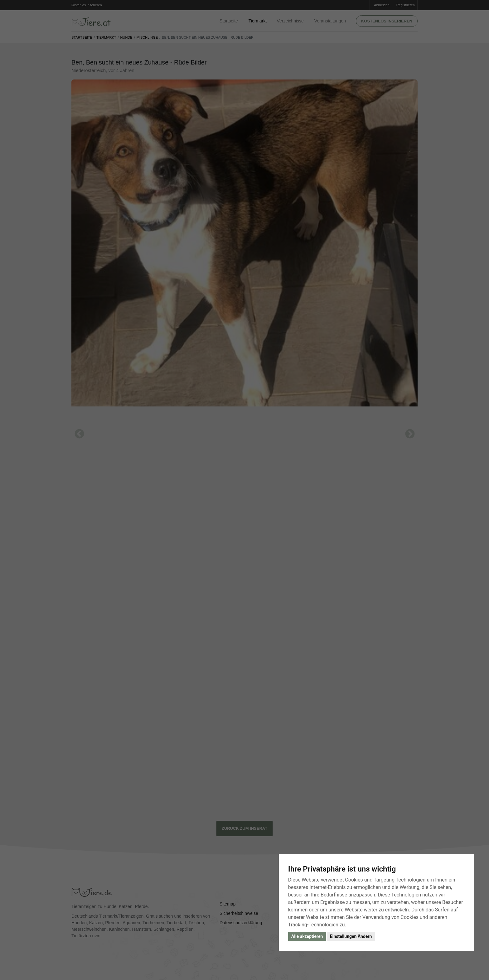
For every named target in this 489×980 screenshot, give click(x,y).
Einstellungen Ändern (351, 936)
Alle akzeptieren (307, 936)
